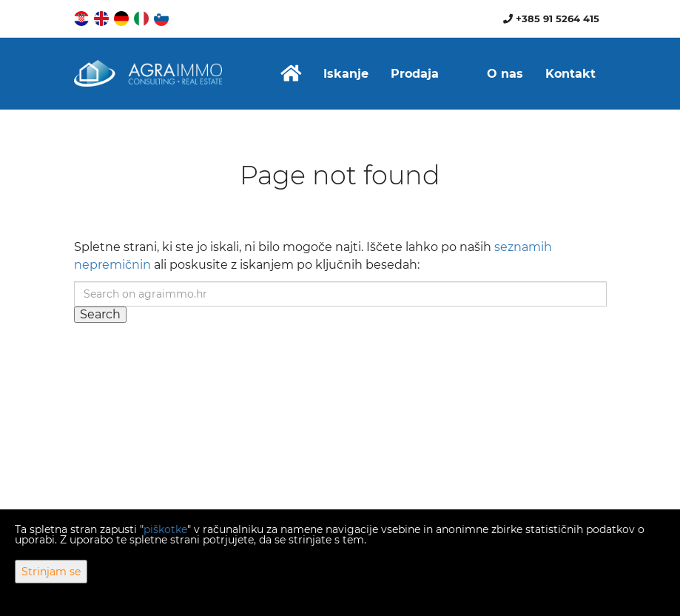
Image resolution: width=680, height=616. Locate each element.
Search (100, 314)
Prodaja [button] (415, 74)
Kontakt (570, 74)
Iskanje (346, 74)
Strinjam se (51, 572)
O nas (505, 74)
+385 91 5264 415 (551, 19)
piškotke (165, 529)
